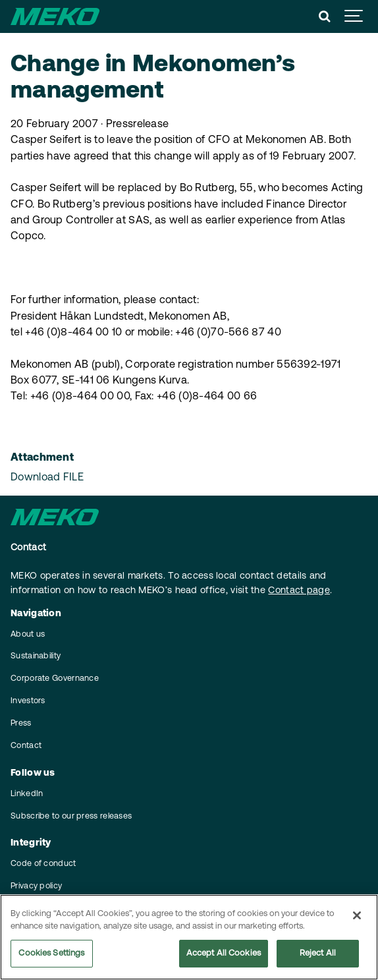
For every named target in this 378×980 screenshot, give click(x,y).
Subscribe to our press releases (71, 817)
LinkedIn (27, 794)
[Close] (357, 916)
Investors (28, 701)
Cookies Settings (51, 954)
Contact (26, 746)
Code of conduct (43, 864)
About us (28, 635)
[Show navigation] (354, 16)
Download (47, 478)
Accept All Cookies (224, 954)
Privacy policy (36, 886)
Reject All (318, 954)
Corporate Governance (55, 679)
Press (21, 724)
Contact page (299, 591)
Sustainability (36, 656)
